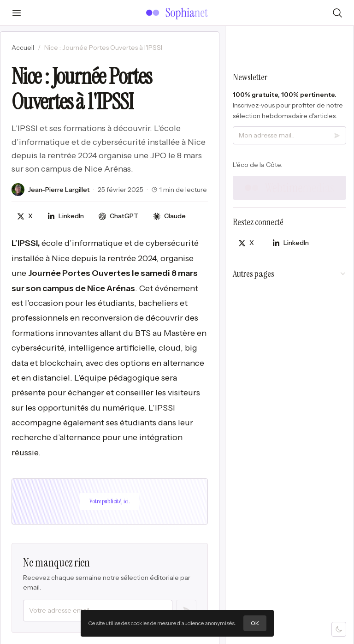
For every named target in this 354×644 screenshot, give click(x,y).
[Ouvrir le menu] (17, 13)
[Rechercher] (337, 13)
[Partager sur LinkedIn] (66, 216)
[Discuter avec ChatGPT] (118, 216)
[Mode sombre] (339, 629)
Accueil (23, 48)
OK (255, 623)
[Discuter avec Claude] (169, 216)
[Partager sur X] (25, 216)
